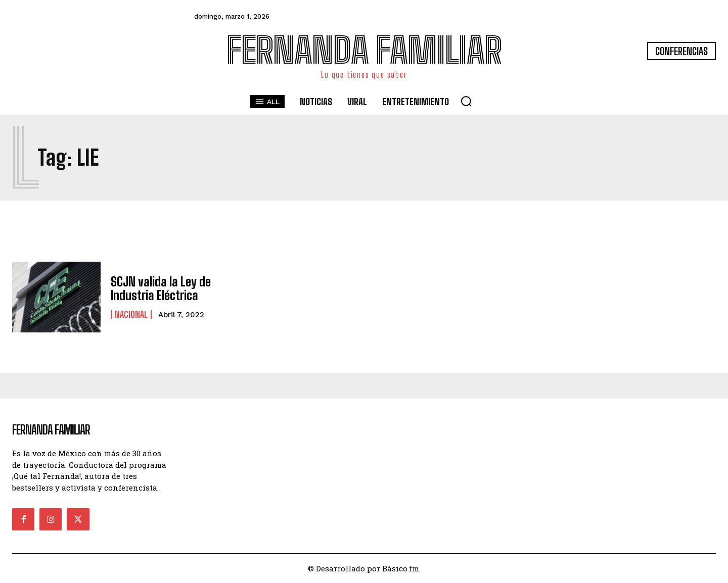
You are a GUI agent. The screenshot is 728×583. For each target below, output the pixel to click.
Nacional (131, 314)
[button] (466, 101)
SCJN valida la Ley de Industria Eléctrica (161, 288)
